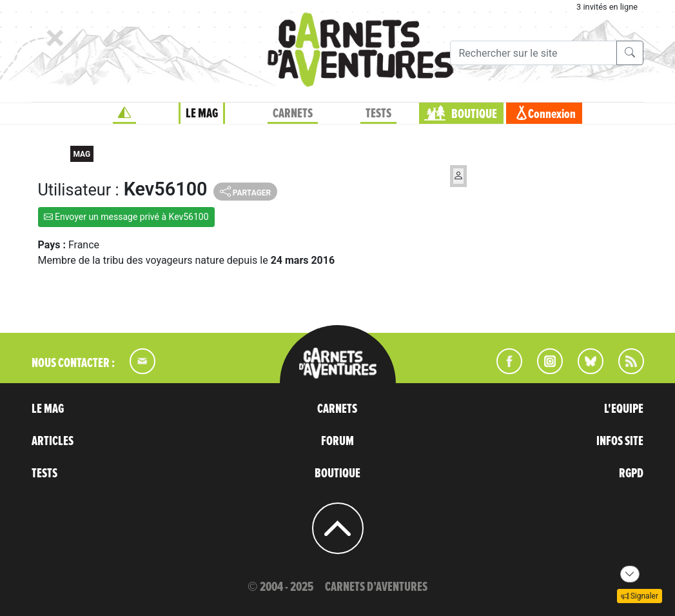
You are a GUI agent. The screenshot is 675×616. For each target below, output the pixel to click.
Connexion (552, 114)
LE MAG (202, 114)
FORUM (337, 441)
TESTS (378, 114)
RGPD (631, 473)
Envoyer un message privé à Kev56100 (126, 217)
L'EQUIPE (624, 409)
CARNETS (293, 114)
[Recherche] (533, 53)
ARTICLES (53, 441)
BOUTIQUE (474, 114)
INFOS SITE (620, 441)
